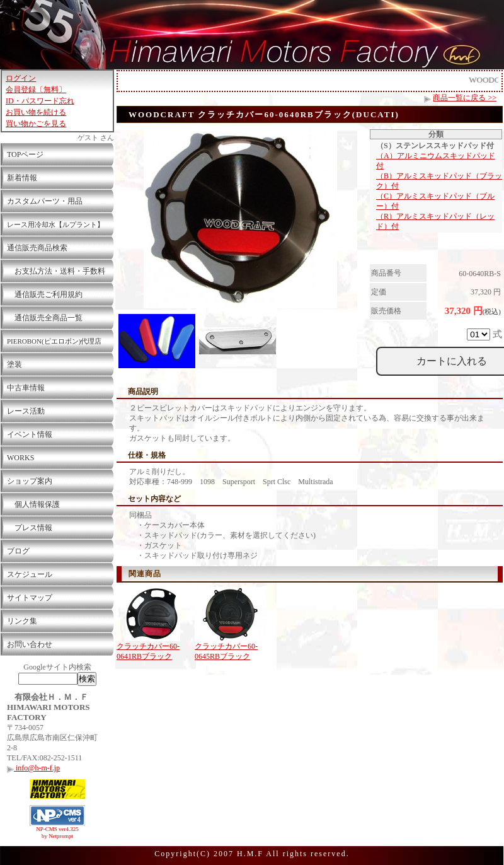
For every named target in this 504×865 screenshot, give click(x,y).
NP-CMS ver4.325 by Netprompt (57, 833)
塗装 (14, 364)
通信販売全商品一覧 (45, 318)
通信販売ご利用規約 (45, 294)
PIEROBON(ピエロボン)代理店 (54, 341)
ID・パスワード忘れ (40, 101)
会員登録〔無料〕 (36, 90)
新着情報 (22, 178)
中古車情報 (26, 388)
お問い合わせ (30, 644)
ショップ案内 (30, 481)
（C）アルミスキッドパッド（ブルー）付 (435, 201)
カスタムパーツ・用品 (45, 201)
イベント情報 (30, 434)
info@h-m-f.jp (33, 768)
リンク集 (22, 621)
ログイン (21, 78)
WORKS (20, 458)
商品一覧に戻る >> (465, 98)
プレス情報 (30, 528)
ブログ (18, 551)
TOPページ (25, 154)
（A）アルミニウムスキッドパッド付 (436, 161)
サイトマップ (30, 598)
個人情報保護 (33, 504)
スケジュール (30, 574)
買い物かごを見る (36, 124)
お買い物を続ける (36, 112)
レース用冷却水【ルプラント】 (55, 224)
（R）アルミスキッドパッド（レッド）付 (435, 221)
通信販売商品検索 (37, 248)
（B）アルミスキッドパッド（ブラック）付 (439, 181)
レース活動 (26, 411)
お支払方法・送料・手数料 (56, 271)
